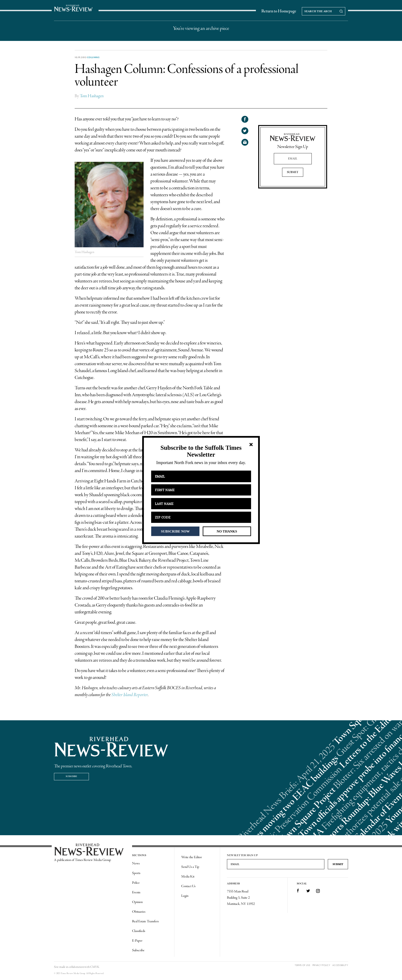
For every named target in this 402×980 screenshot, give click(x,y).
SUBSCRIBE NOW (175, 531)
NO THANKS (227, 531)
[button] (201, 451)
